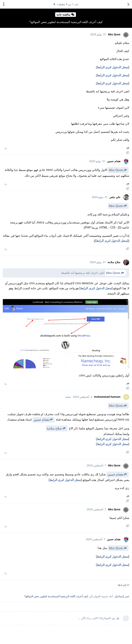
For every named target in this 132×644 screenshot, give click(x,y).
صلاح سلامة (54, 428)
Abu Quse (116, 170)
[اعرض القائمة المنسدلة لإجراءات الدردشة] (4, 4)
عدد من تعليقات (66, 4)
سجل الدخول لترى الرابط (112, 67)
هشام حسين (41, 420)
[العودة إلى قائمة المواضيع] (128, 4)
